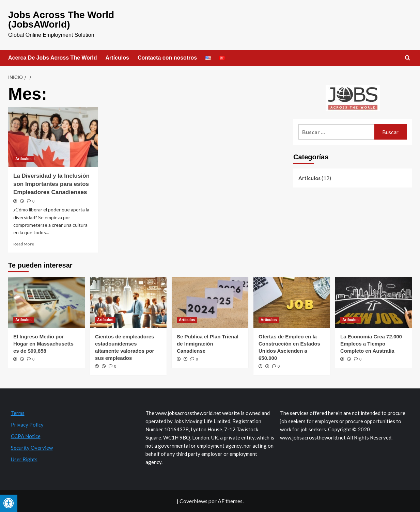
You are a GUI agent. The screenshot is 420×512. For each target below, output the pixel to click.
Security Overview (32, 448)
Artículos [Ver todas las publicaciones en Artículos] (24, 159)
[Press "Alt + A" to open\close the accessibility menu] (9, 503)
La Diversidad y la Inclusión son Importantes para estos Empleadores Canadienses (51, 184)
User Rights (24, 459)
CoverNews (193, 501)
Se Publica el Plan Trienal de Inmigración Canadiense (208, 344)
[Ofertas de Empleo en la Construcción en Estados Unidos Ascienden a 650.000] (292, 302)
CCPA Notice (26, 436)
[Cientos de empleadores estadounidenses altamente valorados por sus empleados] (128, 302)
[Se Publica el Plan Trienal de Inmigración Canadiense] (210, 302)
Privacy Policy (27, 425)
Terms (18, 413)
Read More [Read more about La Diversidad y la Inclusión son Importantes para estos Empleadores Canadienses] (24, 244)
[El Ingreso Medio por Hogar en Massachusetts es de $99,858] (46, 302)
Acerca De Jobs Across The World (53, 58)
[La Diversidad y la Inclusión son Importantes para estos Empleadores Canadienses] (53, 137)
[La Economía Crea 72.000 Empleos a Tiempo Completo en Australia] (374, 302)
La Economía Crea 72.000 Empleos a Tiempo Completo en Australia (371, 344)
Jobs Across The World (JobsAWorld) (61, 20)
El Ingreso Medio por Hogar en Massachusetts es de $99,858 (43, 344)
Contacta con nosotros (167, 58)
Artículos (117, 58)
